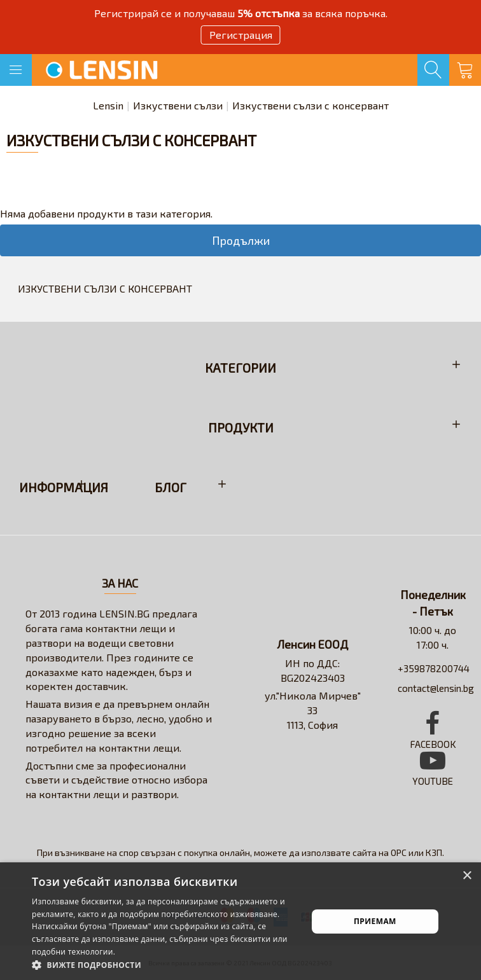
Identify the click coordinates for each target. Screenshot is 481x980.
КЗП (434, 852)
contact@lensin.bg (436, 688)
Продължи (241, 240)
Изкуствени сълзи (178, 105)
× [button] (467, 876)
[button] (165, 964)
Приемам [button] (375, 921)
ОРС (399, 852)
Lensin (108, 105)
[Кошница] (465, 70)
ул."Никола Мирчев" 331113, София (313, 710)
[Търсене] (433, 70)
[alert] (240, 921)
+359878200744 (434, 668)
